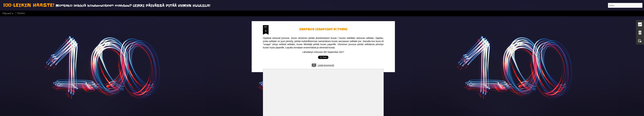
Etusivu (21, 13)
